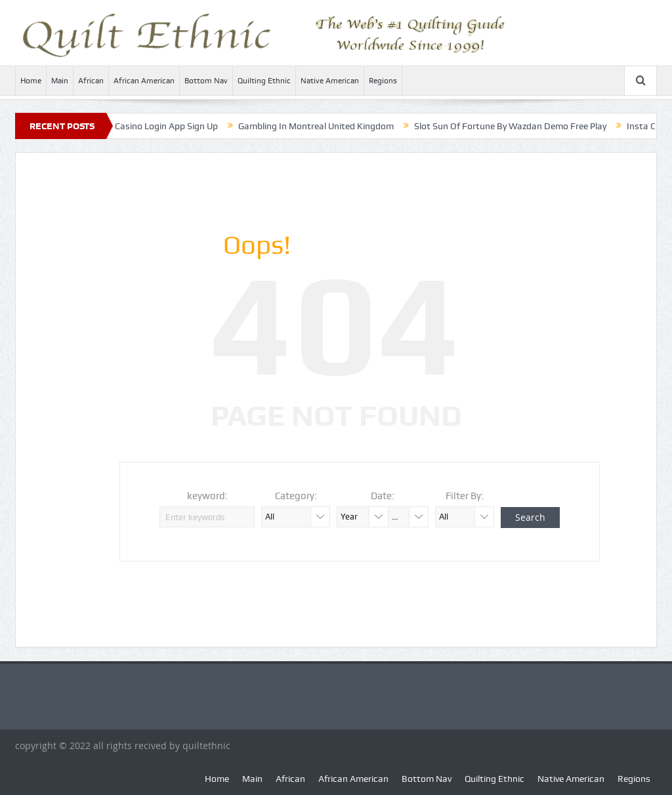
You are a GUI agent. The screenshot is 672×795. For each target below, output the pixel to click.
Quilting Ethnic (264, 81)
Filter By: (465, 496)
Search (530, 517)
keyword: (207, 496)
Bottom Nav (206, 81)
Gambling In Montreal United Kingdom (324, 126)
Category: (296, 496)
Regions (383, 81)
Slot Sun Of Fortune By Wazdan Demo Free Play (518, 126)
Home (31, 81)
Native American (330, 81)
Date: (383, 496)
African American (144, 81)
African (91, 81)
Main (60, 81)
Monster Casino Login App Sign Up (156, 126)
